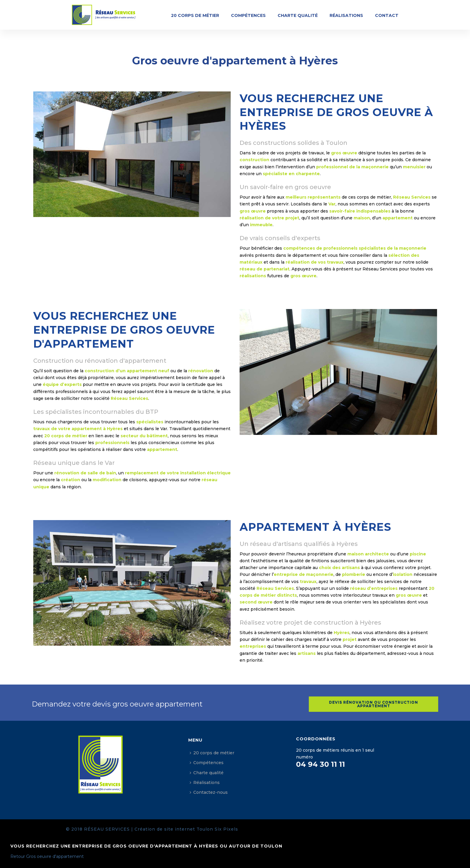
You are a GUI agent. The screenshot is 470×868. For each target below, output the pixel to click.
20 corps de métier (195, 15)
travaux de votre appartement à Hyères (78, 429)
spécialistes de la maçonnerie (393, 248)
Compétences (248, 15)
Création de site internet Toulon (174, 829)
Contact (387, 15)
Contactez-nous (209, 792)
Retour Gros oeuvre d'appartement (47, 856)
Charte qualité (298, 15)
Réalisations (346, 15)
